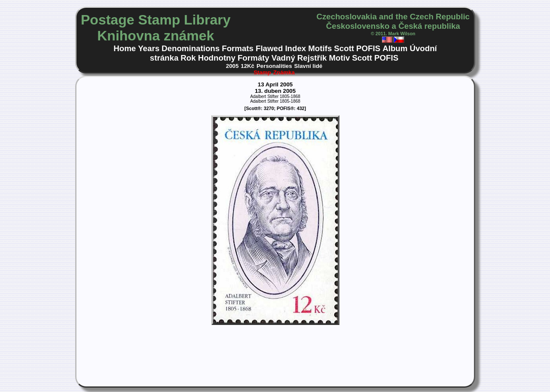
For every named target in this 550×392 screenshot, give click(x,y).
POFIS (368, 48)
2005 (232, 66)
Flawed (269, 48)
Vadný (283, 58)
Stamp (262, 72)
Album (395, 48)
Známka (284, 72)
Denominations (191, 48)
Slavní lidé (309, 66)
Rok (188, 58)
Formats (238, 48)
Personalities (274, 66)
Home (125, 48)
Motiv (339, 58)
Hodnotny (217, 58)
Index (295, 48)
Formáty (254, 58)
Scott (344, 48)
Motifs (320, 48)
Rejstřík (312, 58)
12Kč (247, 66)
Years (149, 48)
